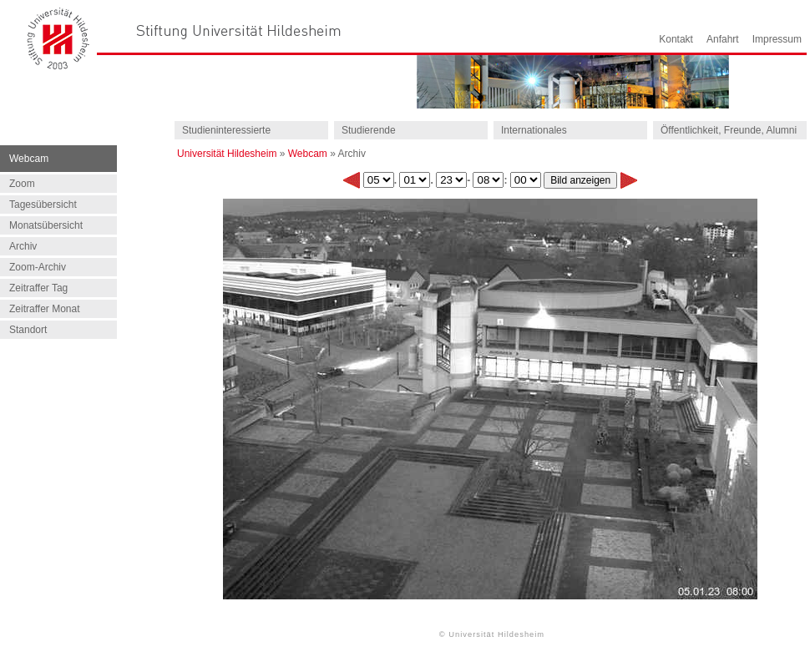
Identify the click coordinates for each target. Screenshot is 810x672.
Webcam (308, 154)
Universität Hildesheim (227, 154)
